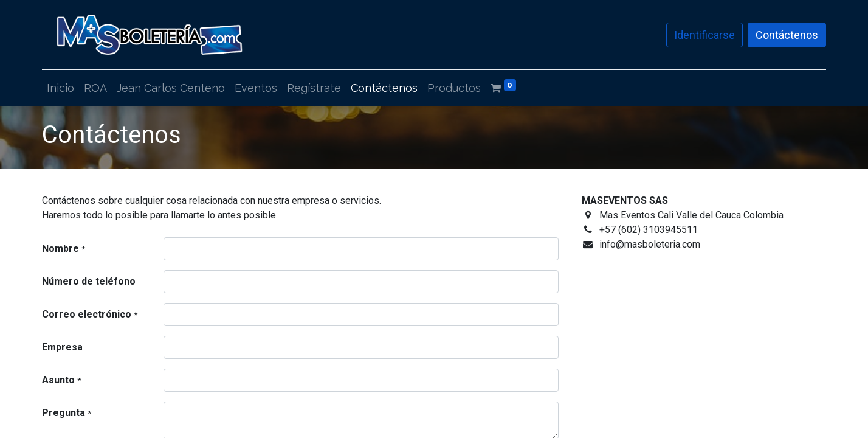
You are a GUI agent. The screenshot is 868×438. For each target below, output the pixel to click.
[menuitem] (60, 88)
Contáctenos (787, 35)
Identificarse (704, 35)
